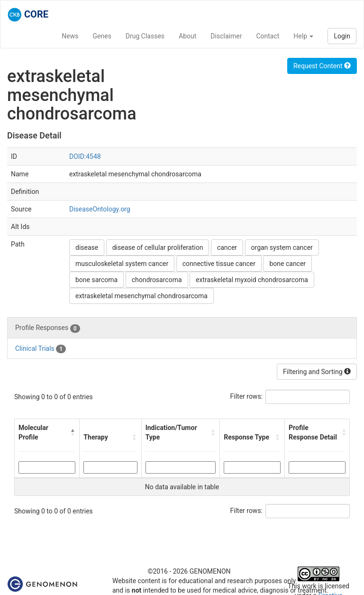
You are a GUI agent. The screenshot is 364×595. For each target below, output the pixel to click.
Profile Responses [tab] (48, 328)
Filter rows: (247, 396)
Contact (268, 36)
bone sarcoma (96, 280)
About (187, 36)
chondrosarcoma (157, 280)
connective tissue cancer (219, 264)
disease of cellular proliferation (158, 247)
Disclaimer (226, 36)
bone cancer (287, 264)
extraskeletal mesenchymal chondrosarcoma (141, 296)
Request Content (322, 66)
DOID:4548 (85, 156)
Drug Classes (145, 36)
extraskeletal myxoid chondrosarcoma (252, 280)
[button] (73, 432)
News (70, 36)
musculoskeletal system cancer (122, 264)
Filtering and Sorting (317, 372)
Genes (102, 36)
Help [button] (303, 36)
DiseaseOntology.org (100, 209)
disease (87, 247)
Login (342, 36)
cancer (227, 247)
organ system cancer (282, 247)
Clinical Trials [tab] (41, 349)
